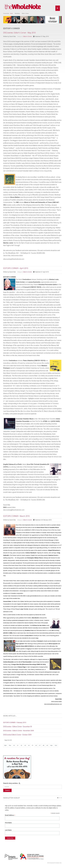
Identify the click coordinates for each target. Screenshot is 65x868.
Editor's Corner (27, 37)
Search (7, 790)
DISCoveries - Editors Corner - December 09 (18, 727)
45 (32, 745)
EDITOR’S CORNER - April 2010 (16, 268)
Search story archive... (11, 783)
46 (36, 745)
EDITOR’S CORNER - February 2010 (15, 723)
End (56, 745)
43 (25, 745)
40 (14, 745)
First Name (8, 823)
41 (18, 745)
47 (40, 745)
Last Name (8, 830)
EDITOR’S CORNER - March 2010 (16, 516)
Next (51, 745)
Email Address (10, 815)
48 (44, 745)
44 (29, 745)
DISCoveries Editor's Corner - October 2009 (17, 735)
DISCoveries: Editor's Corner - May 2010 (19, 33)
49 (47, 745)
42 (21, 745)
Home (11, 13)
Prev (10, 745)
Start (5, 745)
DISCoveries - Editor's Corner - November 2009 (19, 731)
